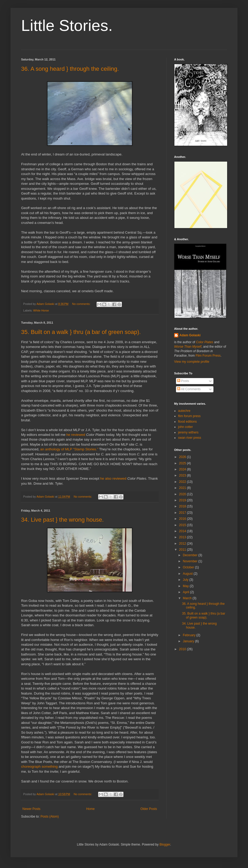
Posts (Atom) (49, 817)
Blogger (165, 845)
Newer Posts (31, 809)
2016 (183, 519)
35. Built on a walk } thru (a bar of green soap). (81, 332)
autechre (184, 411)
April (186, 592)
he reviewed (76, 435)
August (188, 574)
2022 (183, 482)
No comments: (82, 304)
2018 (183, 506)
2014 (183, 531)
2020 (183, 494)
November (191, 561)
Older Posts (149, 809)
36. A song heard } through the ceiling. (70, 69)
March (188, 598)
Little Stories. (67, 25)
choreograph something (39, 766)
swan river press (190, 438)
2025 (183, 463)
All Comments (189, 389)
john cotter (185, 427)
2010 (183, 649)
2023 (183, 475)
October (189, 567)
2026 (183, 457)
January (189, 641)
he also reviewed (113, 478)
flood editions (187, 422)
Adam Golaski (190, 335)
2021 (183, 488)
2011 (183, 550)
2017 (183, 513)
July (186, 580)
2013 (183, 537)
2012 (183, 544)
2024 (183, 469)
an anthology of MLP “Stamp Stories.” (69, 449)
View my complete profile (192, 362)
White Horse (41, 310)
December (191, 555)
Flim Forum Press (208, 356)
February (190, 635)
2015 (183, 525)
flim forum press (189, 416)
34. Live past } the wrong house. (62, 520)
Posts (183, 381)
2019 (183, 500)
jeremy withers (188, 432)
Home (90, 809)
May (186, 586)
